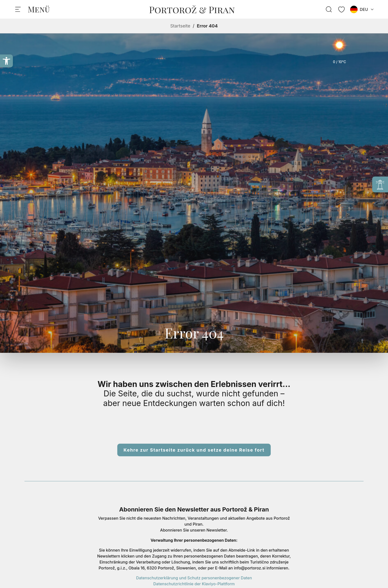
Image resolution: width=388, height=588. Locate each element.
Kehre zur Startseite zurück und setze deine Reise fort (194, 450)
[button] (6, 61)
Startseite (180, 26)
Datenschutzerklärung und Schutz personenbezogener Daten (194, 578)
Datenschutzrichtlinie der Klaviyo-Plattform (194, 584)
